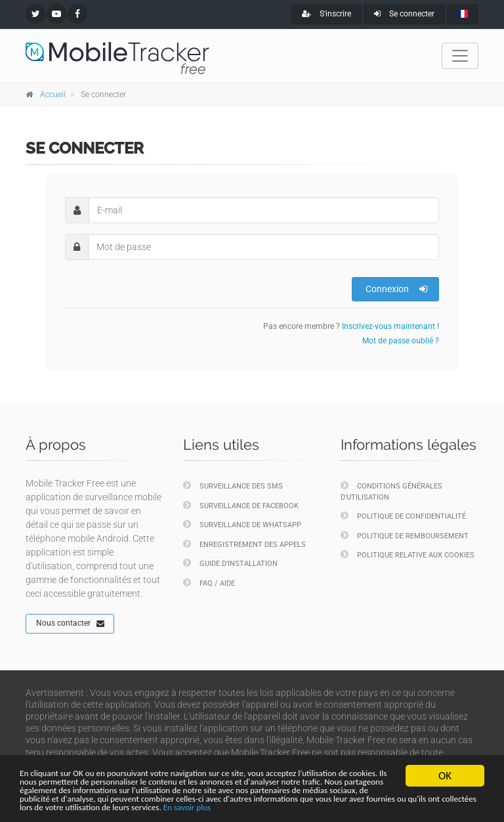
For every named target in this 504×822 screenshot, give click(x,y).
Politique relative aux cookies (408, 554)
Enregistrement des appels (244, 544)
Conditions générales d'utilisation (391, 491)
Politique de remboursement (405, 535)
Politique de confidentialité (403, 516)
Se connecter (404, 14)
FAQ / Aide (209, 583)
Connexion (396, 289)
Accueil (53, 95)
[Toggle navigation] (460, 56)
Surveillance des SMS (233, 486)
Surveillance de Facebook (241, 505)
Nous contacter (70, 624)
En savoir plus (178, 807)
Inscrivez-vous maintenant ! (390, 326)
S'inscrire (326, 14)
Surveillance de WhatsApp (242, 524)
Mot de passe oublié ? (401, 341)
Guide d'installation (230, 563)
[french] (463, 14)
